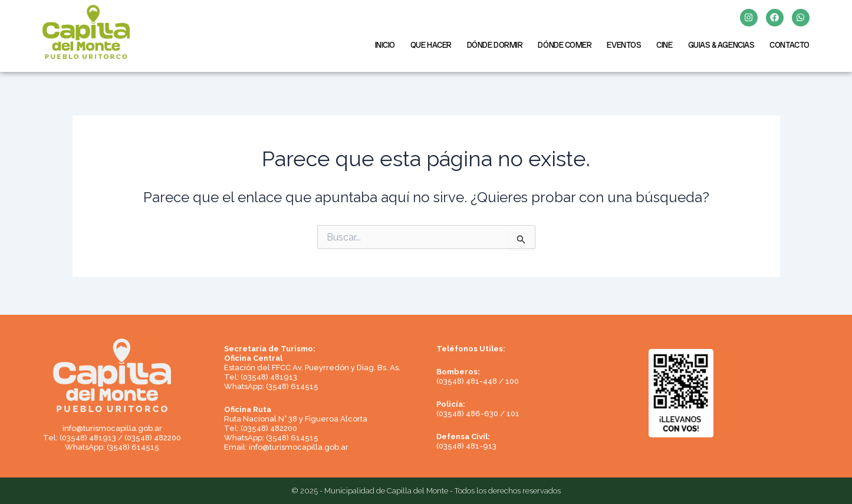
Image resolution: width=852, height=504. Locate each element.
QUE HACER (431, 45)
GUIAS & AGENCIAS (721, 45)
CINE (664, 45)
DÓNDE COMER (565, 45)
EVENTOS (624, 45)
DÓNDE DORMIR (495, 45)
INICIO (385, 45)
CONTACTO (789, 45)
